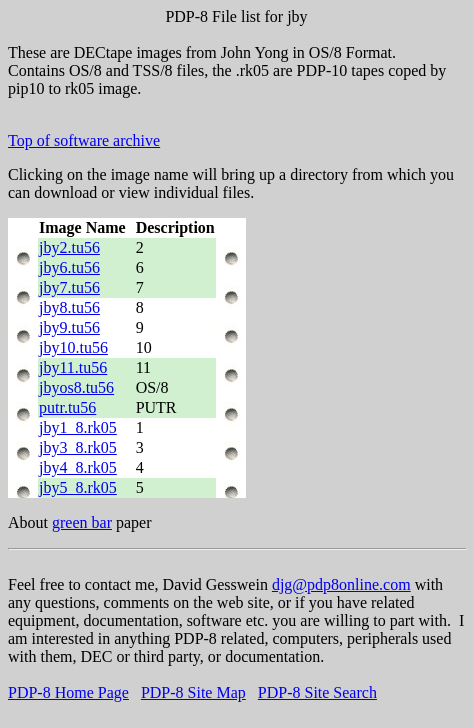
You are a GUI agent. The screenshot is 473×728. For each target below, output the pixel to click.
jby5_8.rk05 (78, 487)
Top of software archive (84, 140)
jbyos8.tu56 (76, 387)
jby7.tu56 (69, 287)
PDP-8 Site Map (193, 692)
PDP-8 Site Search (317, 692)
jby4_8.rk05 (78, 467)
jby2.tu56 (69, 247)
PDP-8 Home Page (68, 692)
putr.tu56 (67, 407)
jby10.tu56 (73, 347)
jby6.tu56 (69, 267)
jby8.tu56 (69, 307)
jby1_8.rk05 (78, 427)
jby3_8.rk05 (78, 447)
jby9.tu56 (69, 327)
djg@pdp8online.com (341, 584)
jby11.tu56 (73, 367)
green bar (82, 522)
